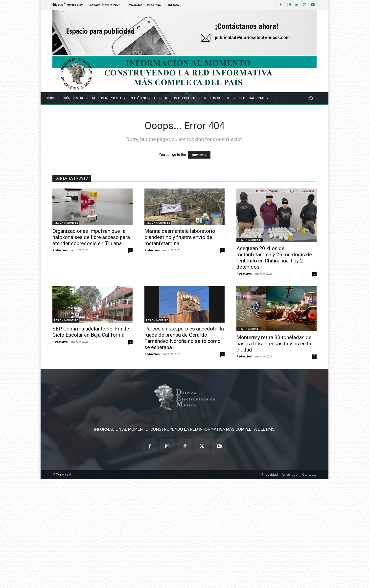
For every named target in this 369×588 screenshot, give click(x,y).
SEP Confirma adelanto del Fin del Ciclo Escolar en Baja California (92, 332)
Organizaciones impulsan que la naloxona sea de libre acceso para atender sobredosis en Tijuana (91, 237)
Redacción (60, 250)
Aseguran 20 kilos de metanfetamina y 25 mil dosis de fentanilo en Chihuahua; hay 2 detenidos (274, 258)
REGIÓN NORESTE (157, 320)
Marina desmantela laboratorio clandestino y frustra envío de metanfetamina (180, 237)
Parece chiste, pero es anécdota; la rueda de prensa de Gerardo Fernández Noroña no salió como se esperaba (184, 338)
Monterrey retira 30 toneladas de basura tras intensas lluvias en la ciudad (274, 344)
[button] (311, 98)
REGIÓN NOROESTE (66, 223)
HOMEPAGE (199, 155)
